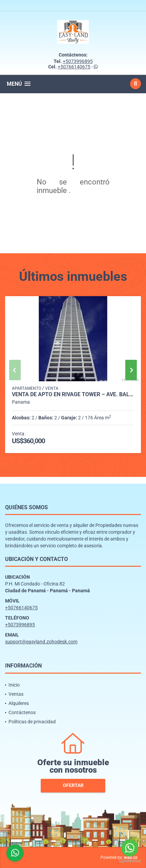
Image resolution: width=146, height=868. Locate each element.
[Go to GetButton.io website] (130, 861)
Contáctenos (22, 712)
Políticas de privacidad (32, 722)
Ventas (16, 694)
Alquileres (19, 703)
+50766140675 (74, 67)
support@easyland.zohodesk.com (41, 642)
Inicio (14, 685)
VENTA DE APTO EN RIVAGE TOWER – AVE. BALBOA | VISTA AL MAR (73, 395)
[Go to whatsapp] (130, 848)
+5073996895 (78, 61)
